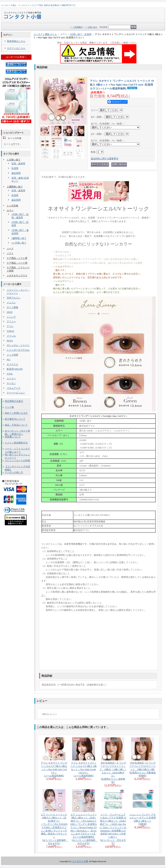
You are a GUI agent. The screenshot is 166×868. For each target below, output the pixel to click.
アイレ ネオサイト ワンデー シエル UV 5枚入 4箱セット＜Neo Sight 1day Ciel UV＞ (54, 769)
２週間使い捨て (15, 187)
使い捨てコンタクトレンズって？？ (17, 455)
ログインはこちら (16, 48)
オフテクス (12, 364)
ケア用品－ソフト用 (17, 258)
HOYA (10, 341)
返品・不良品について (16, 425)
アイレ (10, 326)
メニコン (11, 303)
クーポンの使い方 (14, 472)
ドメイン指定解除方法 (16, 443)
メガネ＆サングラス (17, 276)
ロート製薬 (12, 307)
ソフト (10, 253)
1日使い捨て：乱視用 (81, 34)
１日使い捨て (14, 160)
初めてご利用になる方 (16, 413)
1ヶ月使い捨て (19, 243)
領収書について (13, 437)
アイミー (11, 322)
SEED (10, 312)
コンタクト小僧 (80, 861)
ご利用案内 (78, 27)
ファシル (11, 336)
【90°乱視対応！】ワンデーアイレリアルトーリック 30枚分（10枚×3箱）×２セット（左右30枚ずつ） (113, 773)
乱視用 (15, 168)
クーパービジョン (16, 393)
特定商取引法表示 (14, 401)
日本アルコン (14, 298)
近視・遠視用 (18, 164)
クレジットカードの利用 (17, 461)
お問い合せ (92, 27)
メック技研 (12, 355)
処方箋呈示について (15, 419)
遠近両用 (16, 173)
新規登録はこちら (16, 41)
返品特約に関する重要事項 (105, 159)
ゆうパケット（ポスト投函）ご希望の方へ (17, 432)
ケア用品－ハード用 (17, 263)
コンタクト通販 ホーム (45, 34)
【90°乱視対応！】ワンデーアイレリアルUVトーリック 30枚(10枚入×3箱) (142, 769)
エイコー (11, 379)
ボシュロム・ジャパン (18, 345)
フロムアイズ (14, 388)
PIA (8, 360)
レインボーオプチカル (18, 350)
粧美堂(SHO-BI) (15, 369)
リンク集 (9, 407)
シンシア (11, 317)
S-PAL (10, 374)
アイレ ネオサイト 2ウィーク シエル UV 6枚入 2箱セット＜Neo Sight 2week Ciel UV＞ (83, 769)
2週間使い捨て (19, 238)
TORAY (10, 331)
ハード (10, 249)
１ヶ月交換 (12, 206)
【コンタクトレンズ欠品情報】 (17, 467)
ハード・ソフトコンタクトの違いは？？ (17, 449)
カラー (10, 210)
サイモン (11, 383)
